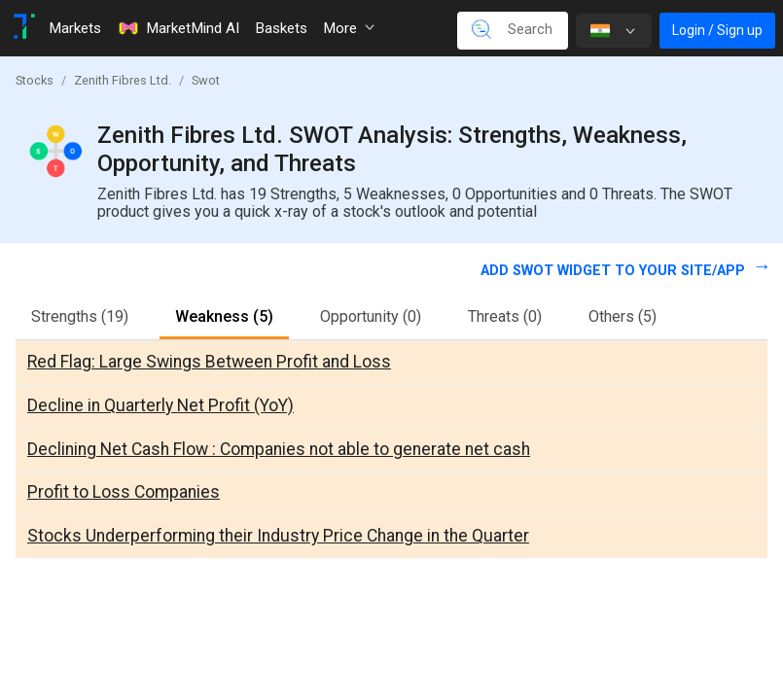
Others (623, 316)
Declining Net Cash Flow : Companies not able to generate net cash (279, 449)
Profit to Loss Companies (124, 492)
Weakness (224, 316)
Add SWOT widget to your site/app (615, 271)
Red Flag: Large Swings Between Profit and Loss (209, 362)
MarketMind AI (178, 28)
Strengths (80, 316)
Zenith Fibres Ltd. (123, 80)
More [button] (349, 28)
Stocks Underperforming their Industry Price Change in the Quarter (278, 536)
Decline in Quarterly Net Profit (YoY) (160, 405)
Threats (505, 316)
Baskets (281, 28)
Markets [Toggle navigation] (75, 28)
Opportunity (371, 316)
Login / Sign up (717, 30)
